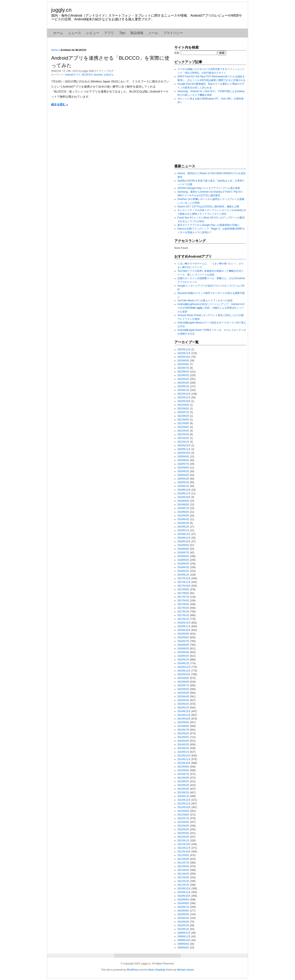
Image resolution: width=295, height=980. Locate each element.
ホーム (58, 33)
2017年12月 (184, 578)
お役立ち (109, 75)
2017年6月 (183, 601)
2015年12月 (184, 667)
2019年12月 (184, 490)
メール (153, 33)
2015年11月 (184, 671)
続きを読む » (60, 104)
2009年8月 (183, 948)
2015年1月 (183, 708)
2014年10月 (184, 719)
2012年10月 (184, 807)
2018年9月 (183, 545)
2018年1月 (183, 575)
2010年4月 (183, 918)
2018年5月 (183, 560)
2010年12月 (184, 889)
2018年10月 (184, 541)
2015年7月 (183, 685)
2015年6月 (183, 689)
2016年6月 (183, 645)
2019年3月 (183, 523)
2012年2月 (183, 837)
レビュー (93, 33)
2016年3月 (183, 656)
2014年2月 (183, 748)
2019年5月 (183, 516)
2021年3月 (183, 434)
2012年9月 (183, 811)
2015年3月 (183, 700)
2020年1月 (183, 486)
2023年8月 (183, 364)
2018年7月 (183, 553)
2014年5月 (183, 737)
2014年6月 (183, 733)
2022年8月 (183, 409)
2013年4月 (183, 785)
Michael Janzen (186, 970)
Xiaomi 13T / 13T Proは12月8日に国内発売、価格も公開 (208, 207)
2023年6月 (183, 372)
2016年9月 (183, 634)
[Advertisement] (205, 134)
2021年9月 (183, 420)
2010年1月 (183, 929)
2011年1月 (183, 885)
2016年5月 (183, 649)
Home (54, 50)
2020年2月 (183, 482)
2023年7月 (183, 368)
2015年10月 (184, 674)
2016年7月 (183, 641)
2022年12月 (184, 394)
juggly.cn (61, 10)
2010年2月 (183, 925)
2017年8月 (183, 593)
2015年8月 (183, 682)
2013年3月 (183, 789)
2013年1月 (183, 796)
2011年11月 (184, 848)
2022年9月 (183, 405)
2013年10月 (184, 763)
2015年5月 (183, 693)
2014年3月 (183, 745)
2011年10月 (184, 852)
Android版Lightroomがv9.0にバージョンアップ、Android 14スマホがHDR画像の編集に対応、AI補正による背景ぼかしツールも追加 (211, 308)
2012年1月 (183, 841)
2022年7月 (183, 412)
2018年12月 (184, 534)
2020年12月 (184, 445)
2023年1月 (183, 390)
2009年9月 (183, 944)
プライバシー (173, 33)
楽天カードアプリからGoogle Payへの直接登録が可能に (208, 225)
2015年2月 (183, 704)
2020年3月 (183, 479)
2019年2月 (183, 527)
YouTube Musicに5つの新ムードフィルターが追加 (205, 300)
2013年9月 (183, 767)
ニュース (75, 33)
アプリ (109, 33)
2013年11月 (184, 759)
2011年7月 (183, 863)
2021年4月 (183, 431)
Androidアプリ (73, 75)
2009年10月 (184, 940)
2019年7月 (183, 508)
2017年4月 (183, 608)
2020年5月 (183, 471)
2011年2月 (183, 881)
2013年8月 (183, 770)
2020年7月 (183, 464)
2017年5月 (183, 604)
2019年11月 (184, 493)
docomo (98, 75)
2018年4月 (183, 564)
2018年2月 (183, 571)
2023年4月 (183, 379)
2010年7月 (183, 907)
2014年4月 (183, 741)
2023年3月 (183, 383)
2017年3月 (183, 612)
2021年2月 (183, 438)
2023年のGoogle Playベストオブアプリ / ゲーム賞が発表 (209, 188)
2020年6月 (183, 468)
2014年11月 (184, 715)
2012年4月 (183, 829)
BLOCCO (87, 75)
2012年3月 (183, 833)
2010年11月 (184, 892)
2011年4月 (183, 874)
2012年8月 (183, 815)
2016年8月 (183, 637)
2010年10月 (184, 896)
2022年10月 (184, 401)
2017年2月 (183, 615)
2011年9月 (183, 855)
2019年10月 (184, 497)
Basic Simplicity (157, 970)
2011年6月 (183, 866)
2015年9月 (183, 678)
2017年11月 (184, 582)
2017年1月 (183, 619)
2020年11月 (184, 449)
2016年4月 (183, 652)
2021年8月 (183, 423)
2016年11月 (184, 626)
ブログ (110, 71)
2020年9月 (183, 457)
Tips (122, 33)
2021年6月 (183, 427)
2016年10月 (184, 630)
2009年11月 (184, 937)
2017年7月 (183, 597)
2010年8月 (183, 903)
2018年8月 (183, 549)
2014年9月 (183, 722)
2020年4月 (183, 475)
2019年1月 (183, 530)
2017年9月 (183, 589)
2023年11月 (184, 353)
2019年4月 (183, 519)
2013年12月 (184, 756)
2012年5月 (183, 826)
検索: (177, 53)
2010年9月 (183, 900)
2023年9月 (183, 361)
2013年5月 (183, 781)
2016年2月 (183, 660)
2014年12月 (184, 711)
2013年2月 (183, 793)
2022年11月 (184, 397)
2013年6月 (183, 778)
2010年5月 (183, 914)
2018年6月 (183, 556)
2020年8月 (183, 460)
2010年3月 (183, 922)
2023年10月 (184, 357)
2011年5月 (183, 870)
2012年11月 (184, 804)
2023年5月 (183, 375)
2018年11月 (184, 538)
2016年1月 (183, 663)
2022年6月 (183, 416)
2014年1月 (183, 752)
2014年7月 (183, 730)
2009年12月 (184, 933)
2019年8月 (183, 505)
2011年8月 (183, 859)
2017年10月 (184, 586)
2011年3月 (183, 877)
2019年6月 (183, 512)
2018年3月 (183, 567)
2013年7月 (183, 774)
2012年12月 (184, 800)
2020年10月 (184, 453)
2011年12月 (184, 844)
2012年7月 (183, 818)
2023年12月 (184, 350)
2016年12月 (184, 623)
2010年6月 (183, 911)
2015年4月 (183, 697)
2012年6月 (183, 822)
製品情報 (137, 33)
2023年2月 (183, 386)
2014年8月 (183, 726)
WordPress (133, 970)
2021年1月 (183, 442)
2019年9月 (183, 501)
